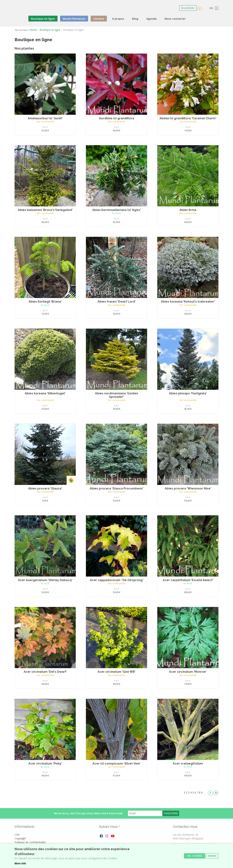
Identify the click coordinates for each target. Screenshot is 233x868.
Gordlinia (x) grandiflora (116, 118)
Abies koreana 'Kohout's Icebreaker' (188, 302)
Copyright (20, 838)
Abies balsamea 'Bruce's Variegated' (45, 210)
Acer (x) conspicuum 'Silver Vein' (116, 764)
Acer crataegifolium (188, 764)
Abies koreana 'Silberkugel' (45, 393)
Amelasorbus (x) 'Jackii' (45, 118)
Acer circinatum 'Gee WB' (116, 672)
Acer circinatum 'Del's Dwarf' (45, 672)
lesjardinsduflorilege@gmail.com (199, 844)
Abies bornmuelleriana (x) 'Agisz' (117, 210)
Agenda (151, 19)
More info (20, 865)
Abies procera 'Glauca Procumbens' (117, 488)
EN (211, 8)
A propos (118, 19)
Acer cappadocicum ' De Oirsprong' (117, 580)
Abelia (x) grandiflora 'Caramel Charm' (188, 118)
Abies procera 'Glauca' (45, 488)
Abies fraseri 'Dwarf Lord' (117, 302)
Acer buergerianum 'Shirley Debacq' (45, 580)
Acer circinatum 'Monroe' (188, 672)
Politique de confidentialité (30, 842)
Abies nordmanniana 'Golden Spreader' (117, 395)
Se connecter (188, 8)
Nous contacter (175, 19)
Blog (135, 19)
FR (217, 8)
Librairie (99, 19)
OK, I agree (195, 857)
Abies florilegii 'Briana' (45, 302)
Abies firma (188, 210)
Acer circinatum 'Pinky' (45, 764)
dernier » (216, 793)
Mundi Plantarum (74, 19)
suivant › (210, 793)
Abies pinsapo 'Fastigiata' (188, 393)
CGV (17, 835)
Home (33, 30)
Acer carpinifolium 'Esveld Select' (188, 580)
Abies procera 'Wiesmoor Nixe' (188, 488)
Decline (212, 857)
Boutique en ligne (43, 19)
